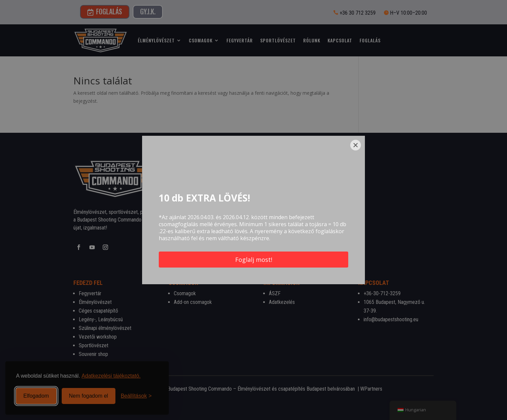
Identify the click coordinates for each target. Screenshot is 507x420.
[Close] (356, 145)
